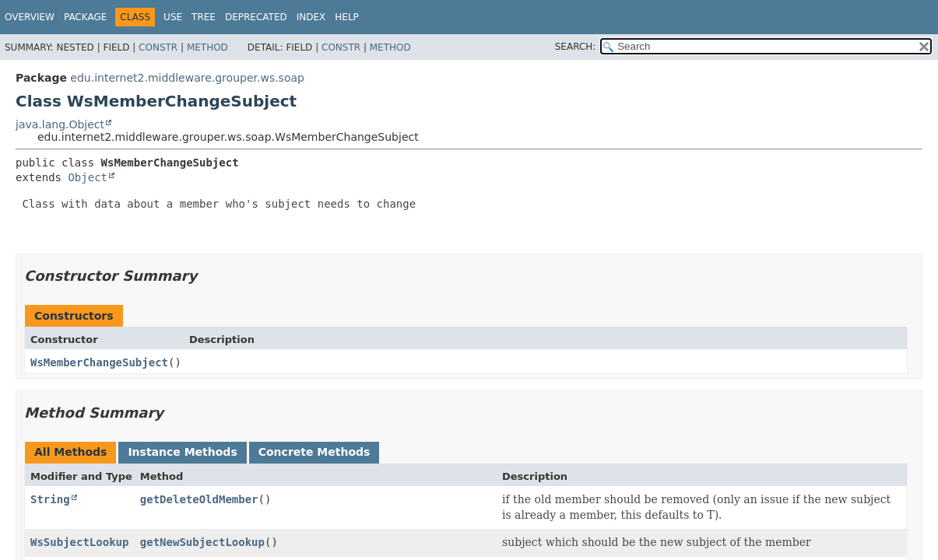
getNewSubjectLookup (202, 542)
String (50, 499)
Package (85, 17)
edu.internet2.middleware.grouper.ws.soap (187, 78)
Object (88, 177)
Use (173, 17)
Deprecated (256, 17)
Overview (30, 17)
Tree (204, 17)
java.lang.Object (60, 124)
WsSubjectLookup (79, 542)
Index (311, 17)
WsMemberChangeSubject (99, 362)
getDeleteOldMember (199, 499)
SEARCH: (576, 47)
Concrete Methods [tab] (314, 452)
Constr (158, 47)
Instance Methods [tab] (182, 452)
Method (207, 47)
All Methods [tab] (70, 452)
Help (347, 17)
